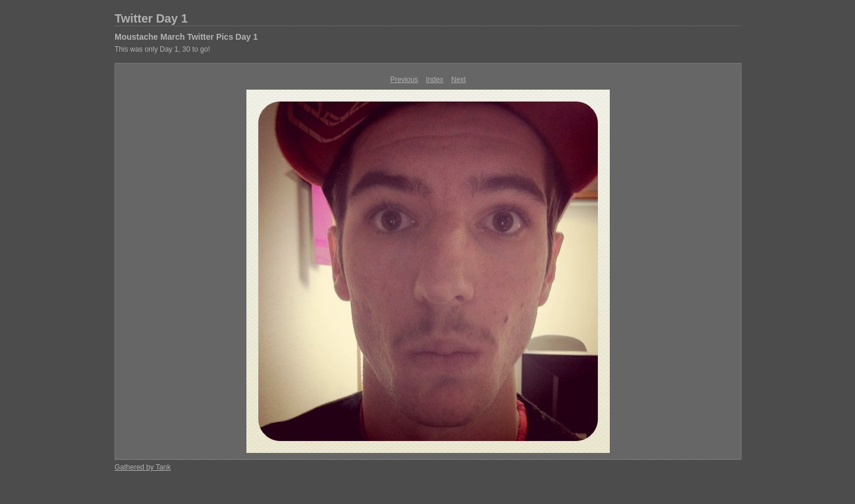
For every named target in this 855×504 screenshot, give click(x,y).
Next (459, 80)
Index (434, 80)
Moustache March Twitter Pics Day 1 (186, 37)
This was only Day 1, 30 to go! (162, 49)
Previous (404, 80)
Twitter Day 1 (151, 18)
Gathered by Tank (143, 467)
